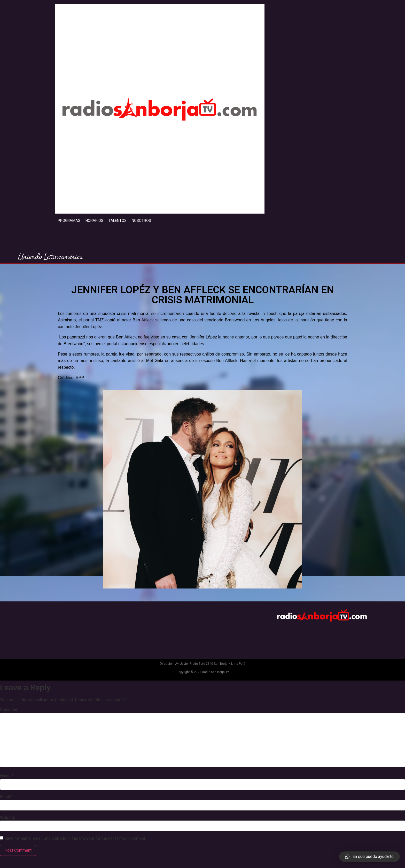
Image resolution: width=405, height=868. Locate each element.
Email (6, 797)
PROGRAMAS (69, 221)
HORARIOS (94, 221)
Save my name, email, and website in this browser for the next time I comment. (75, 839)
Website (8, 818)
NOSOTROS (141, 221)
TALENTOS (118, 221)
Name (7, 776)
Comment (9, 710)
